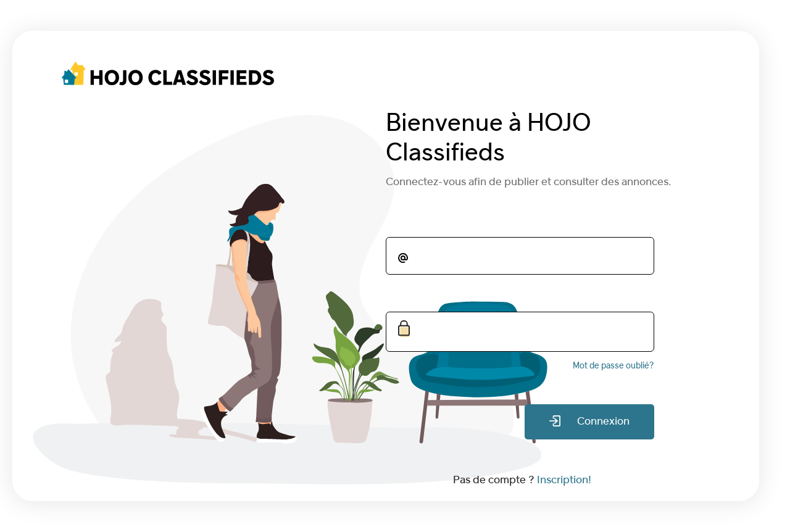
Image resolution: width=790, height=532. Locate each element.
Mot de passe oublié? (613, 366)
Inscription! (564, 480)
